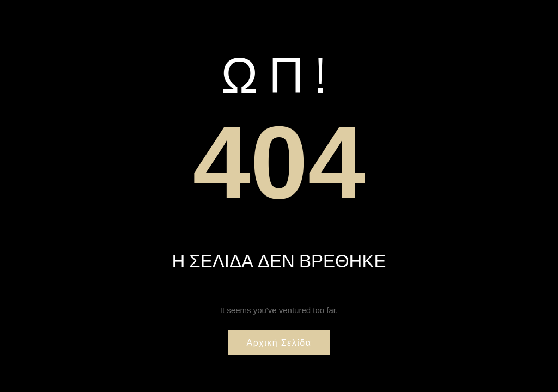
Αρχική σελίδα (279, 342)
